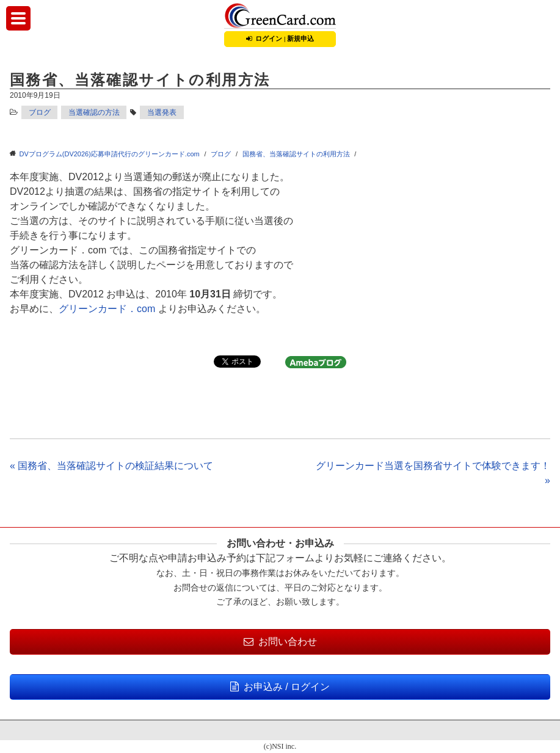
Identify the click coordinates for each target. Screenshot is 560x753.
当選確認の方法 (94, 112)
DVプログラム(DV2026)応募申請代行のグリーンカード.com (110, 154)
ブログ (40, 112)
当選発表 (162, 112)
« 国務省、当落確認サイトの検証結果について (111, 466)
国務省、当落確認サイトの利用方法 (296, 154)
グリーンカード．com (107, 309)
